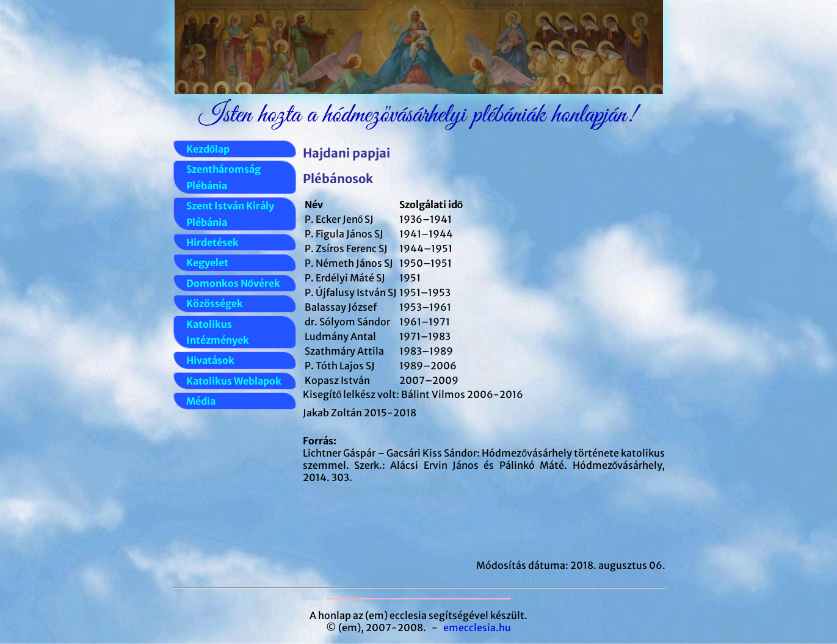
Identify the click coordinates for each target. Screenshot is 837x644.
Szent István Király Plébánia (230, 214)
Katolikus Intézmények (218, 332)
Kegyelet (207, 262)
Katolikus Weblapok (234, 381)
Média (201, 401)
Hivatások (210, 360)
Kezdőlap (208, 149)
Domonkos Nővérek (234, 283)
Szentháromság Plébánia (223, 177)
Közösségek (215, 303)
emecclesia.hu (477, 628)
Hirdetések (212, 242)
